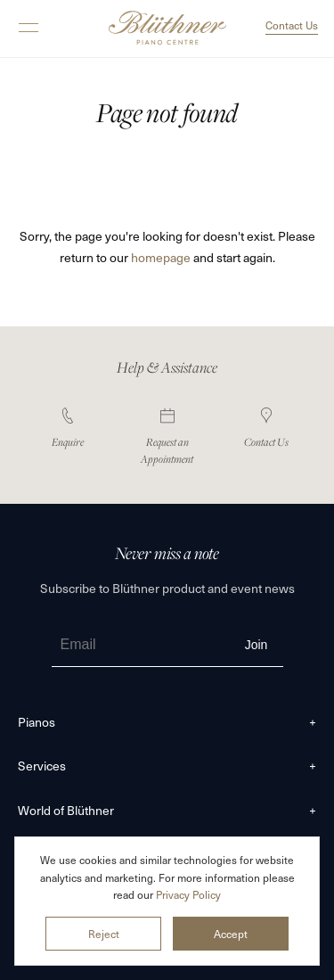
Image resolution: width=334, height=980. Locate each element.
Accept (231, 934)
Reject (104, 934)
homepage (161, 257)
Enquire (68, 428)
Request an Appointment (167, 437)
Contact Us (292, 25)
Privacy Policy (188, 894)
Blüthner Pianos (167, 29)
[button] (29, 37)
